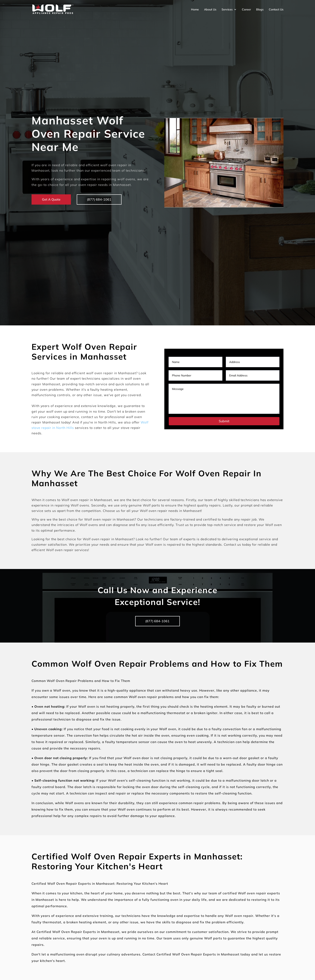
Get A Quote (51, 199)
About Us (210, 9)
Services (227, 9)
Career (246, 9)
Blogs (260, 9)
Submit (224, 421)
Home (195, 9)
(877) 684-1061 (99, 199)
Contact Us (276, 9)
